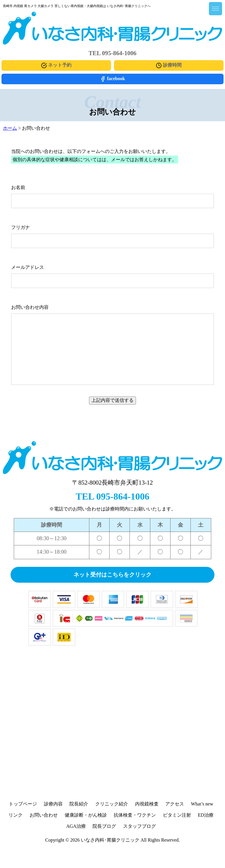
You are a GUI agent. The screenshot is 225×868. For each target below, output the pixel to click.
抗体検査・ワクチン (135, 815)
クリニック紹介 (112, 804)
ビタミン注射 (177, 815)
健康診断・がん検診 (86, 815)
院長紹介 (79, 804)
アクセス (175, 804)
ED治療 (206, 815)
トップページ (23, 804)
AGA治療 (76, 826)
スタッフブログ (139, 826)
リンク (16, 815)
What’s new (202, 804)
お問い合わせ (44, 815)
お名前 (18, 187)
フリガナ (21, 227)
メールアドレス (28, 267)
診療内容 (53, 804)
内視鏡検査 (147, 804)
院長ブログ (104, 826)
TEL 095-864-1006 (112, 496)
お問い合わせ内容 (30, 307)
